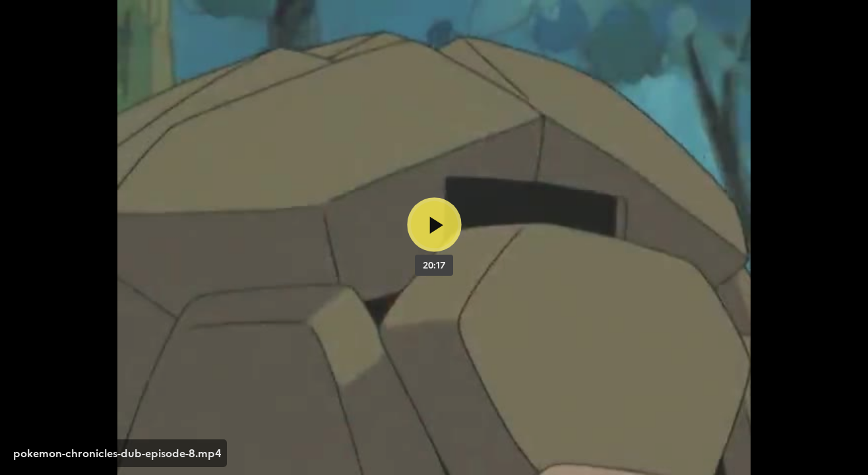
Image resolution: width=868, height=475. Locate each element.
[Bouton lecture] (434, 225)
